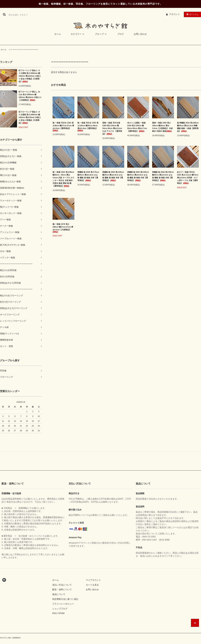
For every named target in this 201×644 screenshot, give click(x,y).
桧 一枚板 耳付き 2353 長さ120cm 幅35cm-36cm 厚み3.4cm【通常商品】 (88, 127)
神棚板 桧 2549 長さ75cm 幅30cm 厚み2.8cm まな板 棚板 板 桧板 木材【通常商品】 (88, 176)
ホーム (58, 34)
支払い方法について (62, 585)
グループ (101, 34)
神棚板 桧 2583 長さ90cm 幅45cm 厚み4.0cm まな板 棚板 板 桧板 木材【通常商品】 (138, 176)
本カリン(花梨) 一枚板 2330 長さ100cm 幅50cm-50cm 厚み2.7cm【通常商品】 (137, 127)
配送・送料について (62, 589)
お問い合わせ (140, 34)
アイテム (192, 14)
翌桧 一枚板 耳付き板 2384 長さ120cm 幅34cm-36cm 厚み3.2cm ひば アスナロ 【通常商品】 (112, 128)
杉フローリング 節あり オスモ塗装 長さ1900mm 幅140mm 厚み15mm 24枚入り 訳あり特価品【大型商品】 (30, 117)
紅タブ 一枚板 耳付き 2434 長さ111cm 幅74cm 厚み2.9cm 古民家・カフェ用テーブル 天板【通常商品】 (188, 178)
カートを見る (92, 585)
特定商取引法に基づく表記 (65, 599)
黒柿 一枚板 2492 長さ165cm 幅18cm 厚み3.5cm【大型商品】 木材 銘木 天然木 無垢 (162, 127)
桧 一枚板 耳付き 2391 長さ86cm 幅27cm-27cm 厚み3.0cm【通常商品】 (63, 127)
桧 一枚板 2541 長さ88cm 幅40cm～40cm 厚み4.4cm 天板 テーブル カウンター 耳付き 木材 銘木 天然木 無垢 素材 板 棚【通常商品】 (63, 179)
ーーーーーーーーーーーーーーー (24, 50)
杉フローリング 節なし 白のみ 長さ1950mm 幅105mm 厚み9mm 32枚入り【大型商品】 (30, 96)
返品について (59, 594)
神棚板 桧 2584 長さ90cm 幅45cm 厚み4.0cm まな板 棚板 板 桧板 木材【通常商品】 (163, 176)
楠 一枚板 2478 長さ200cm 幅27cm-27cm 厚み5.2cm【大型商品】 (63, 228)
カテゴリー (78, 34)
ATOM (61, 613)
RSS (55, 613)
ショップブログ (60, 609)
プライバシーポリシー (63, 604)
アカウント (175, 14)
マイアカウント (93, 580)
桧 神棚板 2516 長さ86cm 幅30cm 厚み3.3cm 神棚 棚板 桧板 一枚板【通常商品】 (188, 127)
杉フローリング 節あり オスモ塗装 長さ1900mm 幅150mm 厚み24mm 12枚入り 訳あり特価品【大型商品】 (30, 76)
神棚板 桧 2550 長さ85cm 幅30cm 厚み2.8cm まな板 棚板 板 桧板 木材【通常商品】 (113, 176)
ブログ (121, 34)
